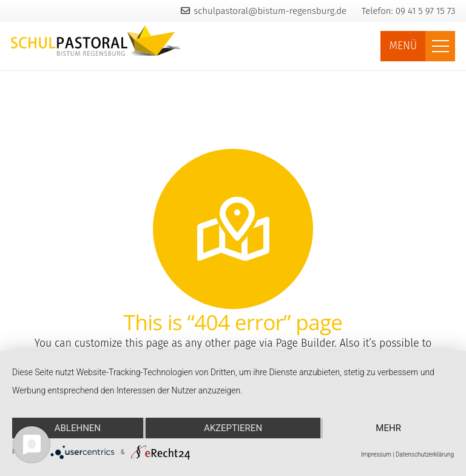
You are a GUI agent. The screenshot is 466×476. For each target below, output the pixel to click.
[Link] (96, 41)
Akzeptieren (233, 428)
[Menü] (440, 46)
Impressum (376, 454)
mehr (388, 428)
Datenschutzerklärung (425, 454)
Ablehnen (78, 428)
